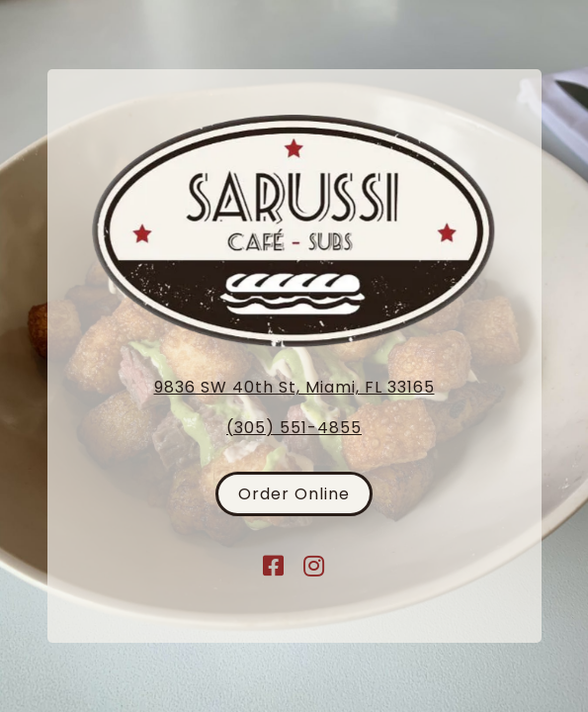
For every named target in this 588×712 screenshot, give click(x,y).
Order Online (294, 494)
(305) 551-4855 (294, 428)
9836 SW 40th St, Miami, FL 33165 (294, 387)
